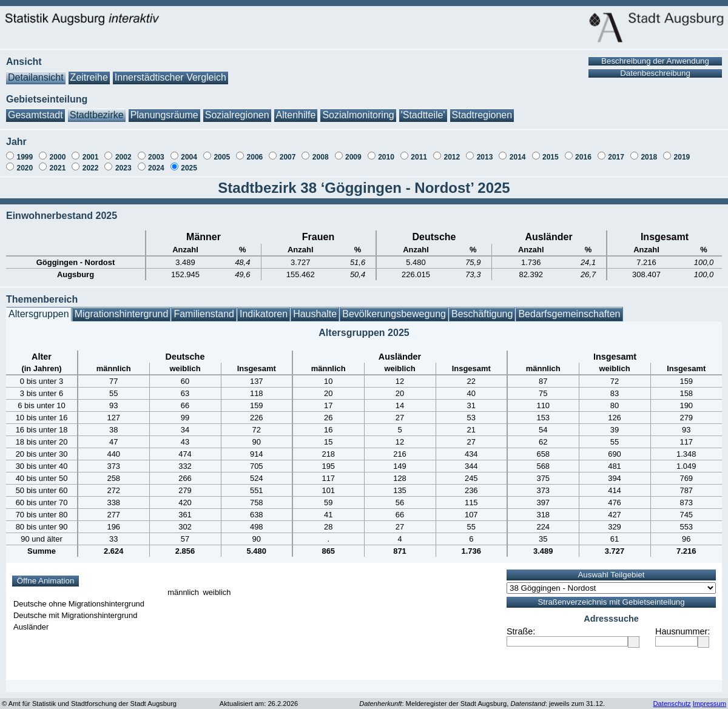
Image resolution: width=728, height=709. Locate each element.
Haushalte (315, 308)
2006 (255, 151)
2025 (189, 162)
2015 (551, 151)
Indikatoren (264, 308)
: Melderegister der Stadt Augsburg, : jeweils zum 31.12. (482, 697)
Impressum (709, 697)
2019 (682, 151)
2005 (222, 151)
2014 (518, 151)
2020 (25, 162)
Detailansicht (36, 71)
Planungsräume (164, 109)
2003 (156, 151)
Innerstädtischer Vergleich (170, 71)
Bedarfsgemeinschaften (569, 308)
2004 (189, 151)
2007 (288, 151)
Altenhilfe (296, 109)
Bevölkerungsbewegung (394, 308)
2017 (616, 151)
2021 (58, 162)
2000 (58, 151)
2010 (386, 151)
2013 (485, 151)
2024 (156, 162)
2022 (91, 162)
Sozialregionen (237, 109)
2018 (649, 151)
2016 (583, 151)
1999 (25, 151)
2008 (321, 151)
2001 (91, 151)
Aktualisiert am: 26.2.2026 (259, 697)
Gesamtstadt (35, 109)
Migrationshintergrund (122, 308)
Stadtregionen (482, 109)
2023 (123, 162)
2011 (419, 151)
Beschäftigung (482, 308)
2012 (452, 151)
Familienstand (204, 308)
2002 (123, 151)
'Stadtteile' (423, 109)
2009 (353, 151)
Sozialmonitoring (358, 109)
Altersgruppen (39, 308)
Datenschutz (672, 697)
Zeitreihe (89, 71)
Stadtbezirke (97, 109)
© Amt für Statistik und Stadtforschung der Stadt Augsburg (89, 697)
